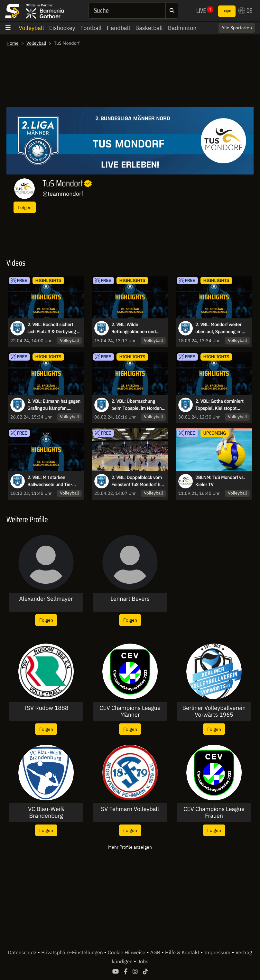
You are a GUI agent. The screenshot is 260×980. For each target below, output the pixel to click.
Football (91, 28)
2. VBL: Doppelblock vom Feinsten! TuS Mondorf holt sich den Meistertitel (138, 481)
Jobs (143, 962)
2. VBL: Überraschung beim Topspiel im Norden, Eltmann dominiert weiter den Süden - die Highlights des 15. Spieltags (138, 405)
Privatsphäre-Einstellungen (73, 953)
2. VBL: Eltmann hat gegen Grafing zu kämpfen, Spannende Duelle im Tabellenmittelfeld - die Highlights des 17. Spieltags (54, 405)
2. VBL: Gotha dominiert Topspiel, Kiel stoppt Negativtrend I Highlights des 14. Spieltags (221, 405)
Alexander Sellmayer (46, 599)
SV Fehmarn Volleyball (130, 809)
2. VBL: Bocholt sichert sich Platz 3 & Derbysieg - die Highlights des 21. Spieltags (53, 328)
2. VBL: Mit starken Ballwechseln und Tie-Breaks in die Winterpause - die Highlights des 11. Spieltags (54, 481)
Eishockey (62, 28)
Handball (119, 28)
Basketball (149, 28)
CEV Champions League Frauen (214, 812)
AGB (156, 953)
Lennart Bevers (130, 599)
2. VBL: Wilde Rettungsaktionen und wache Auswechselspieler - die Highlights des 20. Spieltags (137, 328)
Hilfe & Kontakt (183, 953)
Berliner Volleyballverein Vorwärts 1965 (214, 711)
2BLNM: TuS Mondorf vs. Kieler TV (220, 481)
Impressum (217, 953)
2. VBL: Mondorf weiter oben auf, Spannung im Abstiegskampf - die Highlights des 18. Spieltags (218, 328)
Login (227, 11)
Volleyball (31, 28)
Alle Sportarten (237, 28)
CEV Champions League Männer (130, 711)
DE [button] (245, 11)
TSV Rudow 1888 (46, 708)
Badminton (182, 28)
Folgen (25, 207)
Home (13, 43)
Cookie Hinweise (127, 953)
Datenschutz (23, 953)
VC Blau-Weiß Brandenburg (46, 812)
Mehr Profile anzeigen (130, 847)
